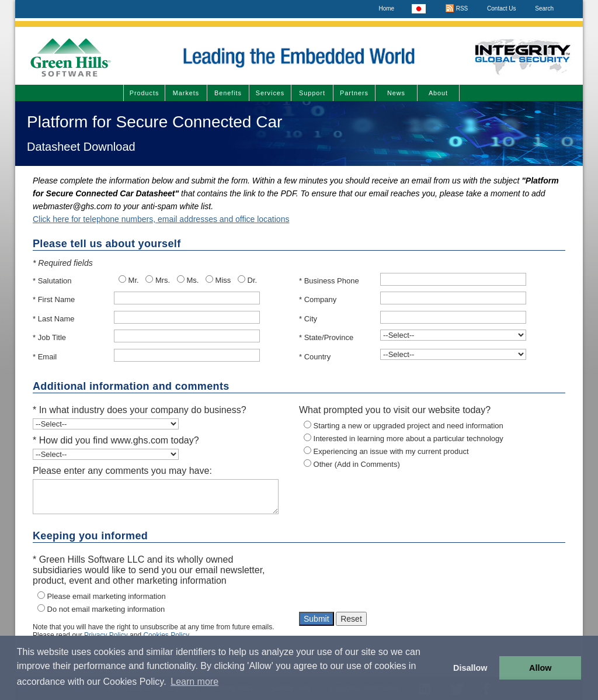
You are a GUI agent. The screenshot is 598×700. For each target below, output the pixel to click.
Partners (354, 93)
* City (308, 319)
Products (145, 93)
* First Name (54, 299)
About (438, 93)
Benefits (228, 93)
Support (312, 93)
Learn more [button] (194, 682)
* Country (315, 357)
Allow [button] (540, 668)
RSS (456, 8)
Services (270, 93)
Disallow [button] (470, 668)
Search (544, 8)
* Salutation (52, 281)
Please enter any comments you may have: (122, 471)
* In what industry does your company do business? (140, 410)
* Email (45, 357)
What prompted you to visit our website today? (395, 410)
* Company (318, 299)
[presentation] (388, 580)
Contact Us (501, 8)
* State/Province (326, 337)
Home (386, 8)
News (396, 93)
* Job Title (49, 337)
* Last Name (54, 319)
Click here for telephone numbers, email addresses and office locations (161, 219)
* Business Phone (329, 281)
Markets (186, 93)
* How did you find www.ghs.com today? (116, 440)
